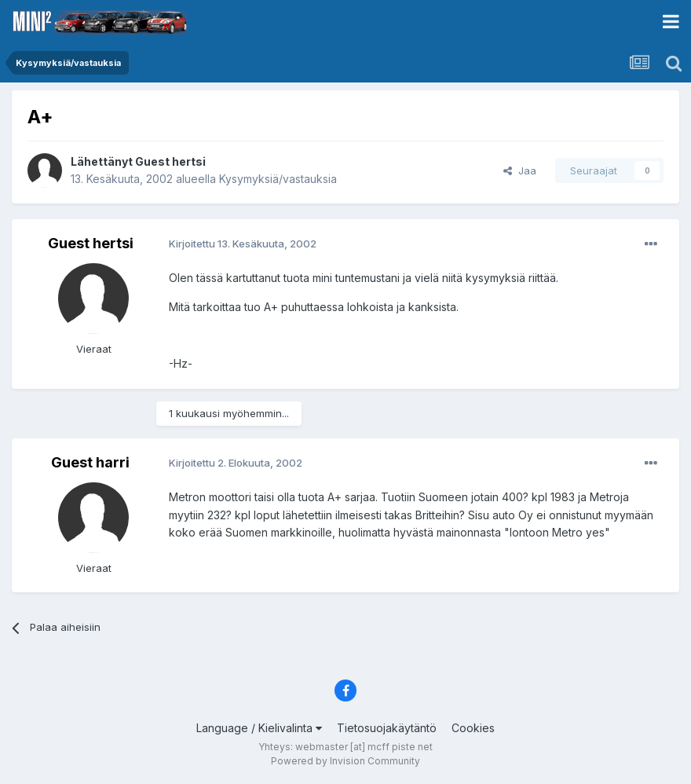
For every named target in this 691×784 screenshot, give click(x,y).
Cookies (473, 728)
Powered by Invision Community (345, 761)
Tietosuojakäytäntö (387, 728)
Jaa (520, 170)
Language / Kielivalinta (259, 728)
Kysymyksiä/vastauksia (278, 179)
